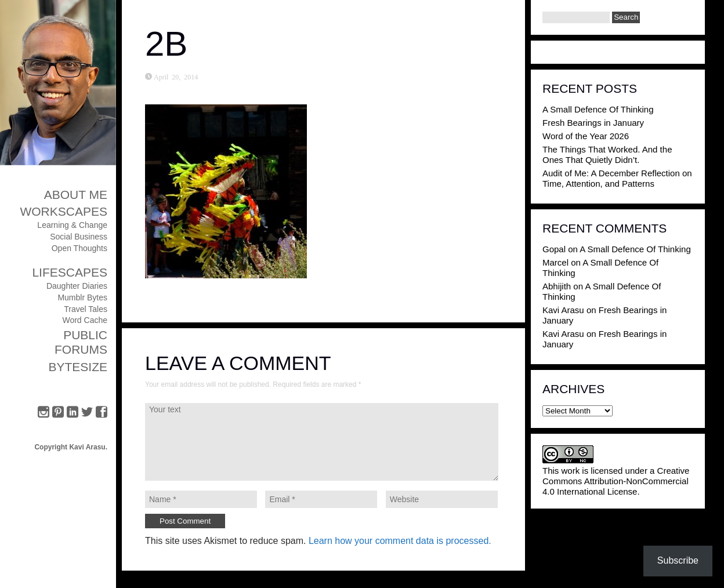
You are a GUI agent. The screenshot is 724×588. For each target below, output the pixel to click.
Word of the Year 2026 (586, 136)
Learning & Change (72, 225)
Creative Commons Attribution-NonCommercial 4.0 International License (616, 481)
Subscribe (678, 560)
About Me (76, 195)
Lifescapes (70, 272)
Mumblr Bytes (82, 297)
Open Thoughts (79, 248)
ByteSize (78, 367)
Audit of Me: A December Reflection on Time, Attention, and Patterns (617, 178)
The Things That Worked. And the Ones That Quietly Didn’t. (607, 155)
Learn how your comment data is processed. (400, 541)
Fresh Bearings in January (593, 123)
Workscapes (64, 211)
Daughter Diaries (77, 286)
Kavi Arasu (563, 310)
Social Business (79, 237)
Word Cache (85, 320)
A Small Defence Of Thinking (598, 109)
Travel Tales (86, 309)
